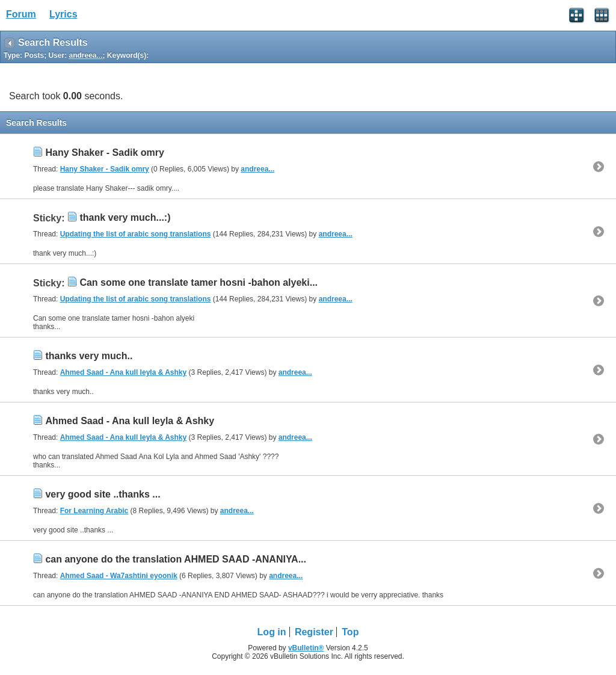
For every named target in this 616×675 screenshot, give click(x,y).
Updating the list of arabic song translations (136, 234)
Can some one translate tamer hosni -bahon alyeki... (199, 282)
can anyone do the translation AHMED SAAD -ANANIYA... (176, 559)
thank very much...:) (125, 217)
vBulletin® (306, 648)
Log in (272, 632)
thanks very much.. (89, 356)
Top (350, 632)
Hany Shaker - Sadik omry (104, 153)
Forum (21, 14)
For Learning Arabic (94, 511)
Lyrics (63, 14)
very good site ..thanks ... (103, 494)
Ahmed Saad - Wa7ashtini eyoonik (119, 576)
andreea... (257, 169)
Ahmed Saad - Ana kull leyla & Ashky (124, 372)
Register (314, 632)
